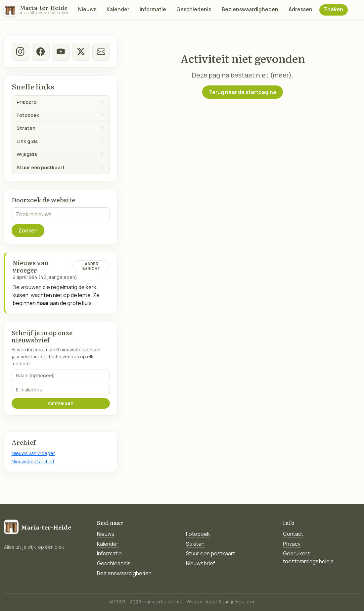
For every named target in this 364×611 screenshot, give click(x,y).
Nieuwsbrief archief (33, 461)
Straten (195, 544)
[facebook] (41, 52)
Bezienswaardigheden (250, 9)
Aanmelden (61, 403)
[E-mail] (101, 52)
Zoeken (334, 9)
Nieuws (87, 9)
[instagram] (21, 52)
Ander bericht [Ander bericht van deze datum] (91, 266)
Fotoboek (198, 534)
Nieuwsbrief (201, 563)
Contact (293, 534)
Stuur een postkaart (210, 553)
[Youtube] (61, 52)
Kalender (118, 9)
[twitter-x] (81, 52)
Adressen (300, 9)
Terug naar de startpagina (243, 92)
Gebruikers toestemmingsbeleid (308, 557)
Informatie (153, 9)
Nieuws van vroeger (33, 453)
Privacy (292, 544)
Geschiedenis (194, 9)
